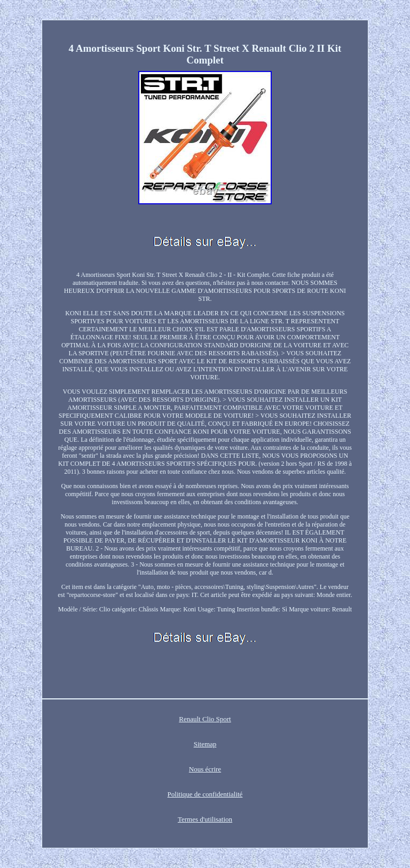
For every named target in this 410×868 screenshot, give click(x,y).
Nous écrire (205, 769)
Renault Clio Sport (205, 719)
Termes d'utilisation (205, 819)
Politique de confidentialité (205, 794)
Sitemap (205, 744)
